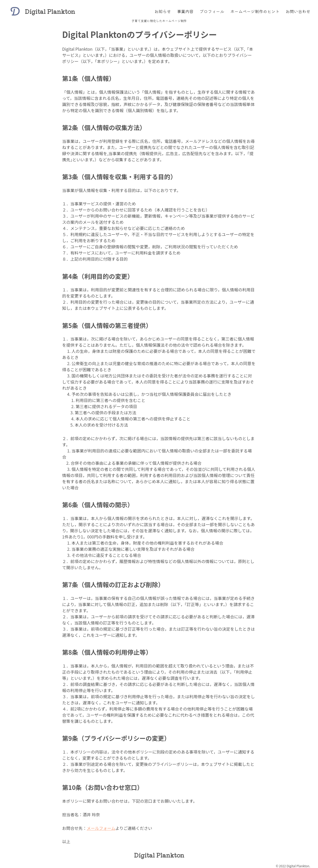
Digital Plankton (50, 11)
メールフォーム (101, 828)
